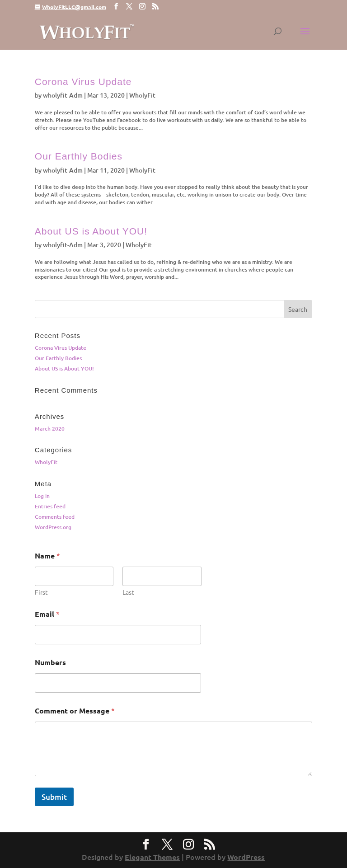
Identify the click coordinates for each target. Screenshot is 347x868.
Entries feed (50, 506)
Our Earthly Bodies (79, 156)
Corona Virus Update (83, 82)
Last (128, 592)
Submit (54, 797)
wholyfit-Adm (63, 95)
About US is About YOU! (91, 231)
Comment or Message (75, 711)
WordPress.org (53, 527)
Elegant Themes (152, 857)
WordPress (246, 857)
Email (47, 614)
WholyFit (142, 95)
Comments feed (55, 517)
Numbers (50, 662)
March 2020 (50, 429)
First (41, 592)
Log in (42, 496)
